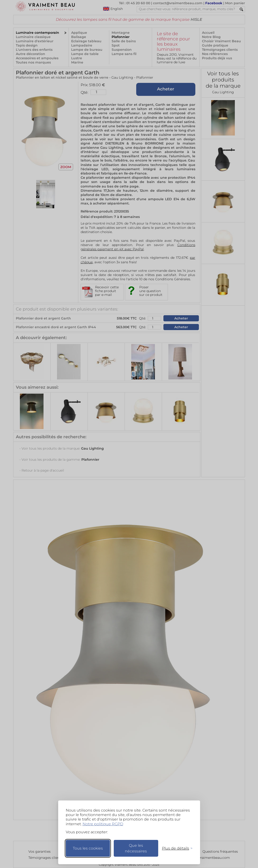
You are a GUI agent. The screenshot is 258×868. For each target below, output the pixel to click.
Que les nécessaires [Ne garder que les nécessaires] (136, 848)
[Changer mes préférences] (175, 848)
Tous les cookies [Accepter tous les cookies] (88, 848)
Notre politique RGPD (103, 824)
